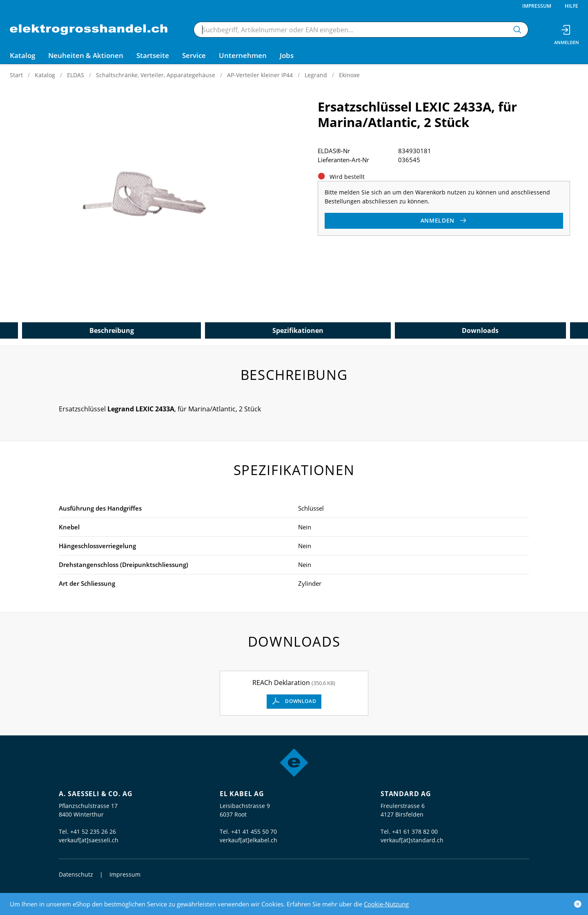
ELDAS (76, 75)
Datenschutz (76, 874)
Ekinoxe (349, 75)
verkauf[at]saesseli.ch (89, 840)
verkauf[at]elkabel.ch (248, 840)
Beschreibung (112, 330)
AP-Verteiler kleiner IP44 (260, 75)
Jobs (287, 55)
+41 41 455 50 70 (254, 831)
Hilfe (571, 6)
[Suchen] (517, 30)
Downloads (480, 330)
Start (16, 75)
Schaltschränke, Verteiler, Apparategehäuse (156, 75)
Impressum (537, 6)
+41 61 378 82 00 (415, 831)
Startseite (153, 55)
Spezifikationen (298, 330)
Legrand (316, 75)
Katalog (45, 75)
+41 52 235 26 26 (93, 831)
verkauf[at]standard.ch (412, 840)
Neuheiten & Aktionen (86, 55)
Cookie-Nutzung (386, 904)
